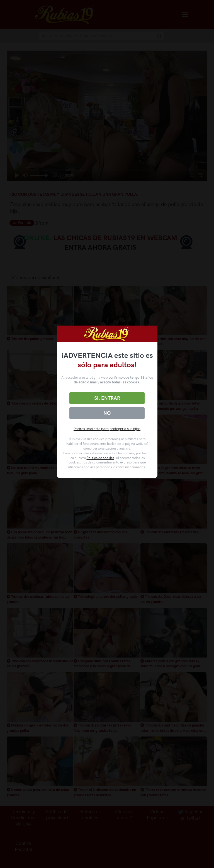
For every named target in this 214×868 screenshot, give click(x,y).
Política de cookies (100, 458)
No (107, 413)
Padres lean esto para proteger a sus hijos (107, 429)
